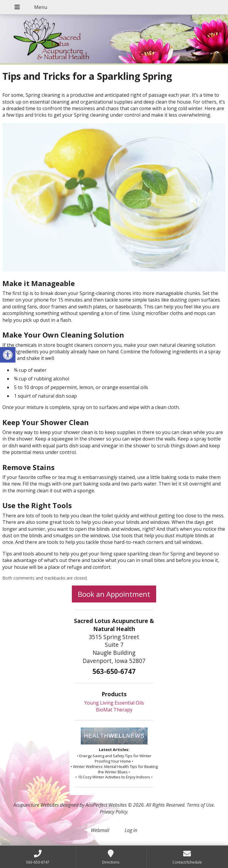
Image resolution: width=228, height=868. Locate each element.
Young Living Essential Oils (114, 703)
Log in (131, 830)
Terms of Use (200, 805)
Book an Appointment (114, 594)
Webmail (100, 830)
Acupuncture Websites (36, 805)
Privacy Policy (114, 812)
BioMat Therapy (114, 710)
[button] (8, 355)
